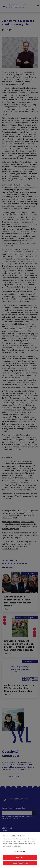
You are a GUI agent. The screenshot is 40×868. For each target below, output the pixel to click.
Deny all (20, 857)
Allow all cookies (20, 863)
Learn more (17, 846)
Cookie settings (20, 852)
